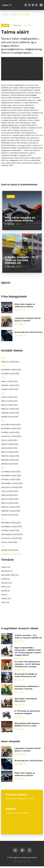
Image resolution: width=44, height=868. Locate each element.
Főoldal (5, 15)
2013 (3, 546)
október (10, 374)
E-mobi (6, 579)
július (9, 440)
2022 (3, 421)
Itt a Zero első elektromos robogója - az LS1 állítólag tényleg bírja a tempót (27, 664)
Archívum (7, 571)
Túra (4, 595)
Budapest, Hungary (22, 822)
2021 (3, 468)
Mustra (6, 583)
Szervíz (5, 591)
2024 (3, 377)
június (9, 397)
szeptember (12, 483)
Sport (6, 587)
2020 (3, 519)
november (11, 370)
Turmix (11, 197)
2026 (3, 358)
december (11, 425)
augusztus (11, 436)
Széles (7, 5)
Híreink (14, 15)
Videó (5, 602)
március (10, 362)
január (10, 389)
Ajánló (6, 567)
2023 (3, 393)
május (9, 401)
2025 (3, 366)
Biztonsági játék (10, 575)
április (9, 381)
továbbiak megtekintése (11, 554)
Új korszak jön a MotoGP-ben (29, 332)
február (10, 385)
